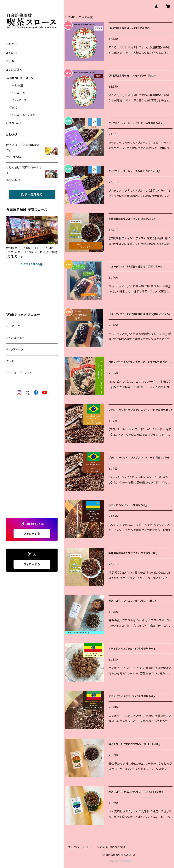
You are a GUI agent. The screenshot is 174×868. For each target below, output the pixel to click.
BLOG (11, 61)
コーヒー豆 (16, 85)
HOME (70, 17)
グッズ (13, 107)
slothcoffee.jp (32, 264)
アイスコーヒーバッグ (22, 115)
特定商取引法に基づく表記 (112, 847)
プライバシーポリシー (80, 847)
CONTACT (15, 123)
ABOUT (12, 53)
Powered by (119, 861)
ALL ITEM (14, 70)
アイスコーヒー (19, 93)
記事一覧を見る (32, 194)
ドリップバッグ (18, 100)
